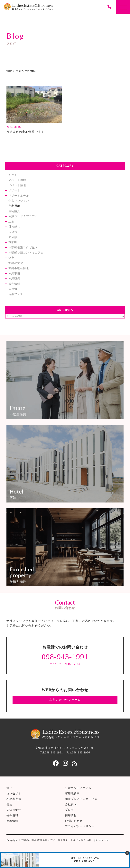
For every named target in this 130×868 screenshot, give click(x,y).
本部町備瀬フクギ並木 (23, 248)
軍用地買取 (72, 794)
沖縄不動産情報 (19, 268)
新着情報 (12, 821)
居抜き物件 (14, 810)
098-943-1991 (65, 657)
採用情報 (71, 815)
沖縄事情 (14, 273)
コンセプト (14, 794)
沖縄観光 (14, 279)
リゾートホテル (19, 196)
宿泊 (9, 804)
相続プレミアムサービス (81, 799)
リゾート (14, 190)
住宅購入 (14, 211)
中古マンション (19, 201)
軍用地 (13, 289)
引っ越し (14, 227)
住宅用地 (14, 206)
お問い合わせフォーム (65, 700)
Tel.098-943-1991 (52, 753)
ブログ (69, 810)
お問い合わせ (74, 821)
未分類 (13, 232)
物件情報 (12, 815)
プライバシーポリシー (80, 826)
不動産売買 (14, 799)
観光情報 (14, 284)
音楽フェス (16, 294)
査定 (11, 258)
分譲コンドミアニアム (23, 216)
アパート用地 (17, 180)
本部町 (13, 242)
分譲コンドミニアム (78, 788)
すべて (13, 175)
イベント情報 (17, 185)
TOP (9, 71)
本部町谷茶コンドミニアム (26, 253)
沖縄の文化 (16, 263)
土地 (11, 222)
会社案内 (71, 804)
